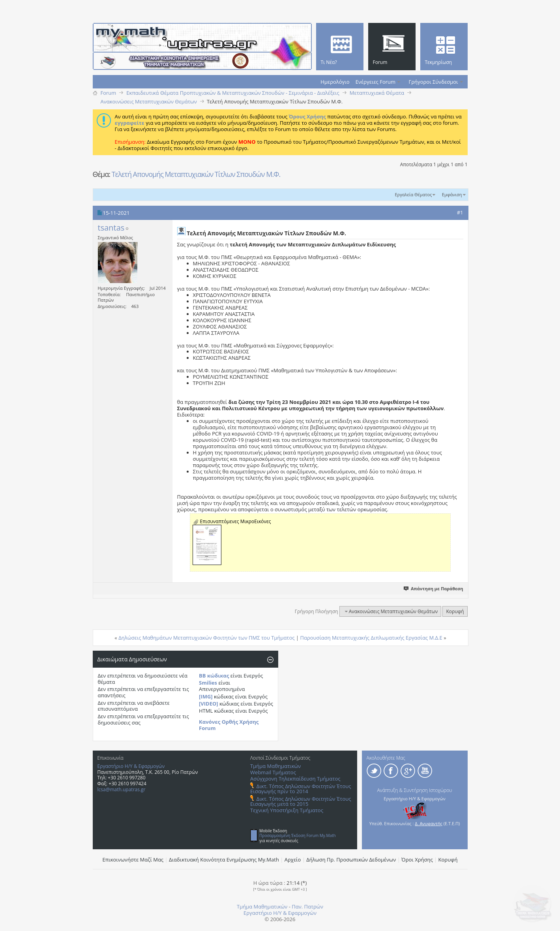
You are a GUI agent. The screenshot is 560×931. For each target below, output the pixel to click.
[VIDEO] (209, 704)
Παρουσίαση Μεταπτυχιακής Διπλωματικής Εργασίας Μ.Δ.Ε (371, 638)
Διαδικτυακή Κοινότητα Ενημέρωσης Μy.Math (224, 860)
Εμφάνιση (452, 194)
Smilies (208, 683)
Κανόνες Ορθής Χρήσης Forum (229, 725)
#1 (460, 212)
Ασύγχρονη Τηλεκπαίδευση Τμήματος (295, 779)
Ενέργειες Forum (376, 82)
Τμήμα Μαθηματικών (275, 766)
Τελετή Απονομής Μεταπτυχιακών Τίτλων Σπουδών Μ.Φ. (196, 174)
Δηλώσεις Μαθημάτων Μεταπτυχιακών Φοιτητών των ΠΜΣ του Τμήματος (206, 638)
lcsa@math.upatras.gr (122, 789)
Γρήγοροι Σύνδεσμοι (434, 82)
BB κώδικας (214, 676)
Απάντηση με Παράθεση (434, 588)
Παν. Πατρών (307, 907)
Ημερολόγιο (335, 82)
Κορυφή (455, 611)
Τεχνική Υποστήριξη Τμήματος (287, 810)
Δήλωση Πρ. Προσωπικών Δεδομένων (351, 860)
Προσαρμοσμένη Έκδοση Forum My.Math (298, 835)
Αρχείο (293, 860)
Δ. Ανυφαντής (429, 823)
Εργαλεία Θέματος (413, 194)
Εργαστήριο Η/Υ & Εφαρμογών (131, 766)
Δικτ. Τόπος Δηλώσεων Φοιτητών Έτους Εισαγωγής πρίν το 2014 (301, 789)
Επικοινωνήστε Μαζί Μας (133, 860)
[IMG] (206, 696)
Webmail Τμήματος (273, 772)
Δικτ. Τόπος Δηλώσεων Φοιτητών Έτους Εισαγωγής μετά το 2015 (301, 801)
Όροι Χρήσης (417, 860)
